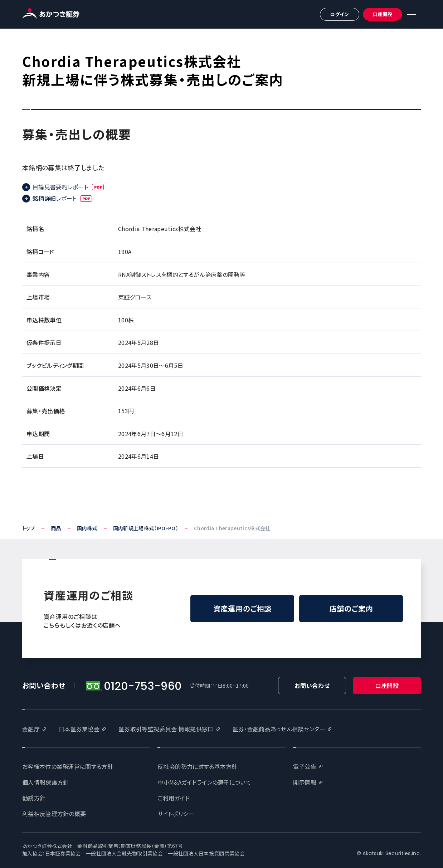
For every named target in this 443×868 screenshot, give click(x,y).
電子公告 (305, 766)
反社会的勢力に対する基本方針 (197, 766)
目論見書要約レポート (68, 187)
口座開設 (383, 14)
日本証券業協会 (79, 729)
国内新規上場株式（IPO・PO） (146, 528)
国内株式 (87, 528)
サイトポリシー (176, 814)
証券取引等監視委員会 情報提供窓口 (166, 729)
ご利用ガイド (174, 798)
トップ (29, 528)
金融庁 (31, 729)
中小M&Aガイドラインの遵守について (204, 782)
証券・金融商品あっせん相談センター (279, 729)
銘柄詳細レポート (62, 198)
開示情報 (305, 782)
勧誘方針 (34, 798)
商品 (56, 528)
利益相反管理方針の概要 (54, 814)
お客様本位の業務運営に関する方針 (68, 766)
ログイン (340, 14)
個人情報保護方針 (46, 782)
